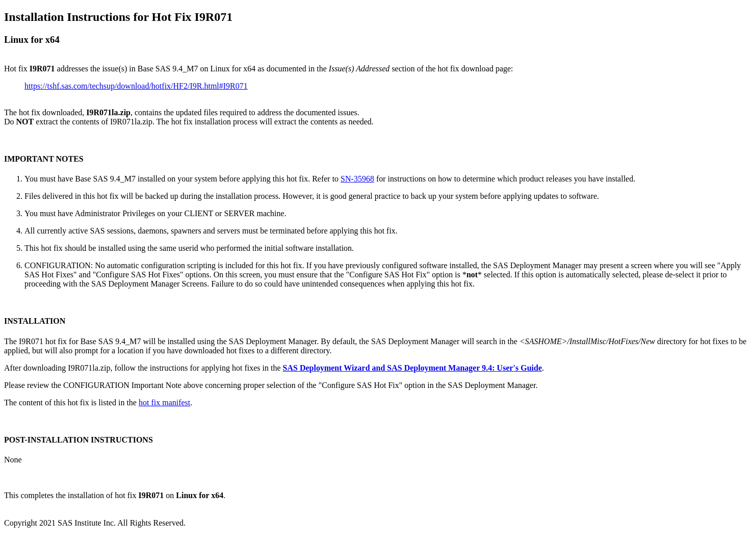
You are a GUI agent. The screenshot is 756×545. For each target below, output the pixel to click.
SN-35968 (357, 179)
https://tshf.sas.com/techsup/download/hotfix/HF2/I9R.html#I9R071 (136, 86)
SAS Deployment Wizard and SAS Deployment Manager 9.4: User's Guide (412, 368)
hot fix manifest (164, 403)
